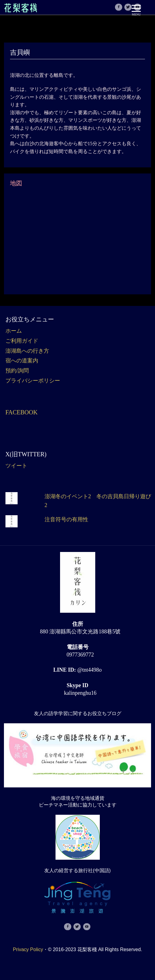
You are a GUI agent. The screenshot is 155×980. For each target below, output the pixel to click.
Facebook (22, 412)
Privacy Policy (28, 949)
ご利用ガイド (22, 341)
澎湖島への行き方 (27, 351)
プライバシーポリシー (33, 381)
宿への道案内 (22, 361)
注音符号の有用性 (66, 519)
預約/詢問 (17, 371)
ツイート (16, 466)
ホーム (14, 331)
